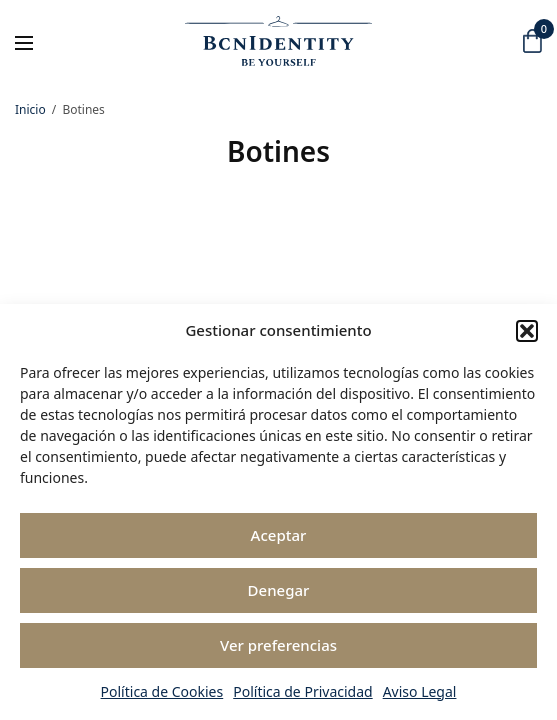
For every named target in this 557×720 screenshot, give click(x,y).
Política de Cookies (162, 691)
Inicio (30, 109)
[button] (527, 331)
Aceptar (279, 535)
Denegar (279, 590)
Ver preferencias (278, 645)
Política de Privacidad (302, 691)
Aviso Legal (420, 691)
